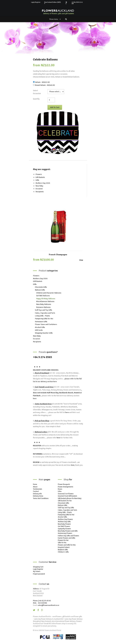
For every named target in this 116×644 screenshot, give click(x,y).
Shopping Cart (38, 567)
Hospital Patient (64, 547)
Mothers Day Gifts (64, 522)
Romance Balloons (43, 307)
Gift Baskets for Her (65, 501)
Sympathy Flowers (64, 529)
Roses (60, 489)
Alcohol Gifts (40, 327)
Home (35, 484)
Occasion (39, 189)
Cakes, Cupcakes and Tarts (45, 313)
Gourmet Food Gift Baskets (67, 496)
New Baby (39, 186)
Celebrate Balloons (45, 60)
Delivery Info (37, 494)
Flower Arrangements (66, 487)
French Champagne (58, 255)
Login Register (38, 569)
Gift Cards (39, 330)
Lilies (60, 491)
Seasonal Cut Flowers (66, 494)
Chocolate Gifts (41, 287)
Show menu (55, 19)
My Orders (37, 571)
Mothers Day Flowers (65, 519)
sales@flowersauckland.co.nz (48, 605)
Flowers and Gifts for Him (67, 545)
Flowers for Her (63, 540)
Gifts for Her (62, 543)
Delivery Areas (38, 496)
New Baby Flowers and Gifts (68, 531)
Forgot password (39, 574)
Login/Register (36, 2)
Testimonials (38, 489)
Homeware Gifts (41, 322)
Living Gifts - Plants (42, 316)
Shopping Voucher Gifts (44, 333)
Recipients (40, 192)
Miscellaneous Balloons (45, 301)
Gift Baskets (40, 177)
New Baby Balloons (44, 304)
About (35, 487)
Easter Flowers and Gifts (67, 538)
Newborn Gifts (63, 550)
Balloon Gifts (40, 290)
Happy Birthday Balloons (46, 299)
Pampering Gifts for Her (44, 319)
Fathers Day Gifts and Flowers (68, 536)
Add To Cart (55, 107)
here (55, 382)
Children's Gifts (63, 552)
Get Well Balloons (43, 296)
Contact (36, 491)
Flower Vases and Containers (46, 324)
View (81, 260)
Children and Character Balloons (49, 293)
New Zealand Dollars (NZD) (53, 3)
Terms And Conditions (41, 498)
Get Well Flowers (64, 526)
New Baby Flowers (64, 524)
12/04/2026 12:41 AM (77, 3)
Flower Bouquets (64, 484)
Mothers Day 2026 (43, 183)
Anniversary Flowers (65, 533)
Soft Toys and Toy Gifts (43, 310)
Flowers (39, 174)
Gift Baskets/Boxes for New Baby (70, 498)
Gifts (37, 180)
